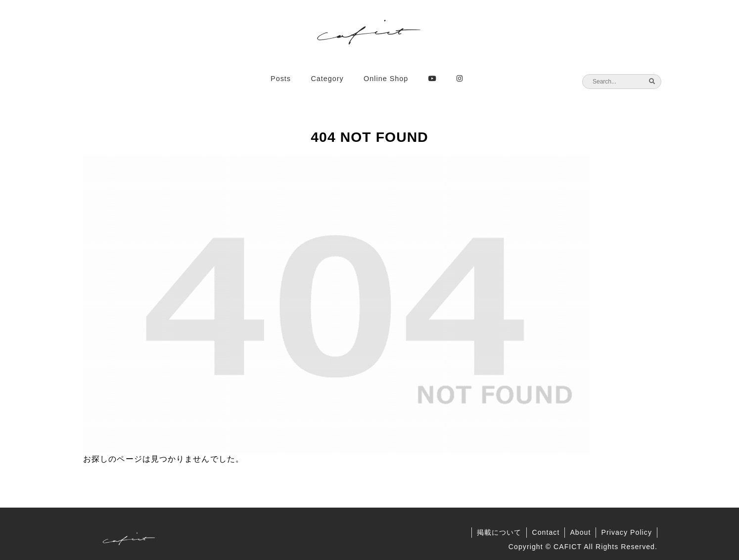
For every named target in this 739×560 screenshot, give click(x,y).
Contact (546, 532)
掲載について (499, 532)
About (580, 532)
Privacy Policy (626, 532)
